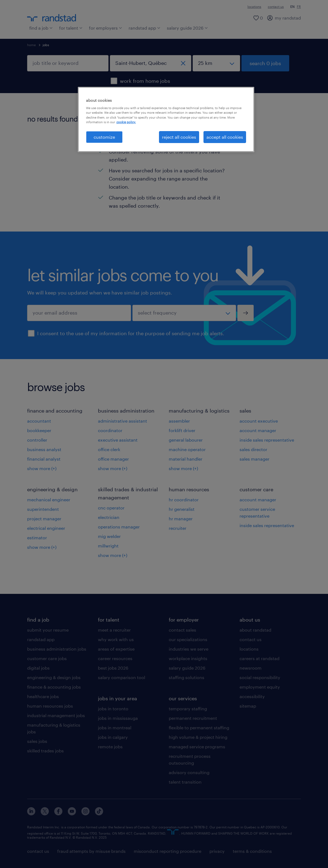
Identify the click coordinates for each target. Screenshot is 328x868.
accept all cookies (225, 137)
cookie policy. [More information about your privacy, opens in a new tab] (126, 122)
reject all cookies (179, 137)
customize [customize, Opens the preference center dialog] (104, 137)
